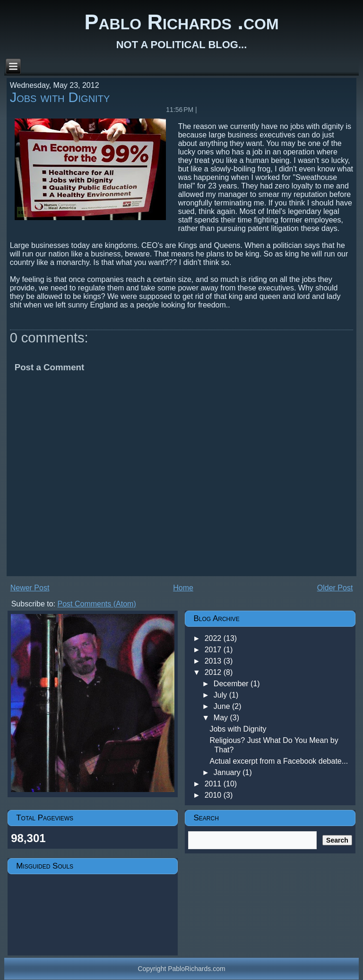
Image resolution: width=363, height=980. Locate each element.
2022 (214, 638)
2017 (214, 650)
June (223, 706)
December (232, 684)
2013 (214, 661)
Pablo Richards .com (181, 22)
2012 (214, 672)
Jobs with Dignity (60, 97)
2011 (214, 784)
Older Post (335, 588)
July (221, 695)
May (222, 718)
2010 (214, 795)
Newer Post (30, 588)
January (228, 772)
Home (183, 588)
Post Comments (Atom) (97, 604)
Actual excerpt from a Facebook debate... (279, 761)
